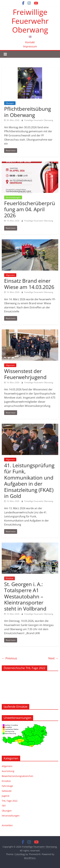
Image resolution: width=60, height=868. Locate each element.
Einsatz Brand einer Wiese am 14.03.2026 (29, 284)
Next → (53, 658)
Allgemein (10, 275)
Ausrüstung (8, 771)
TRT (4, 806)
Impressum (30, 46)
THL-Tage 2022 (10, 801)
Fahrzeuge (7, 786)
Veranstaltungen (13, 197)
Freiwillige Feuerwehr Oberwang (30, 21)
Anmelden (7, 825)
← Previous (9, 658)
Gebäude (7, 791)
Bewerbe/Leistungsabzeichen (18, 776)
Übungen (10, 103)
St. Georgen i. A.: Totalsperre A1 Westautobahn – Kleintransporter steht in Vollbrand (25, 596)
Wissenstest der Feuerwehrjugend (25, 374)
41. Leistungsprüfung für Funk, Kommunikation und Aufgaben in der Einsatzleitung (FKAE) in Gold (29, 481)
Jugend (6, 796)
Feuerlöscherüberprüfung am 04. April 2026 (30, 209)
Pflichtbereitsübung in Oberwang (28, 112)
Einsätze (10, 578)
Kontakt (30, 42)
